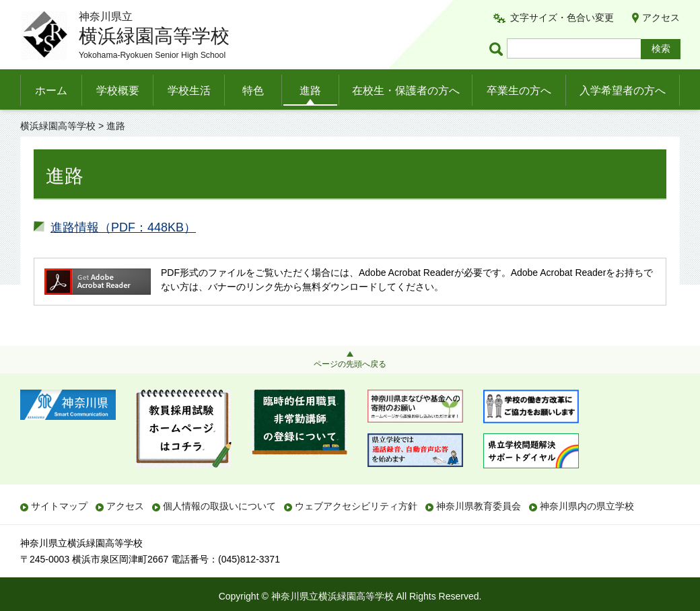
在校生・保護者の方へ (406, 91)
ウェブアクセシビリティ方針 (356, 506)
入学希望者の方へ (623, 91)
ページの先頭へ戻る (350, 364)
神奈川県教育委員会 (479, 506)
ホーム (51, 91)
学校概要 (118, 91)
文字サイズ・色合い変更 (562, 17)
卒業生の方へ (519, 91)
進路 (310, 91)
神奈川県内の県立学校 (587, 506)
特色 (253, 91)
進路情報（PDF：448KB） (123, 227)
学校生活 (189, 91)
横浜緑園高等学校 (58, 126)
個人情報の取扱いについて (219, 506)
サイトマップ (59, 506)
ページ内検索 (498, 49)
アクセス (661, 17)
